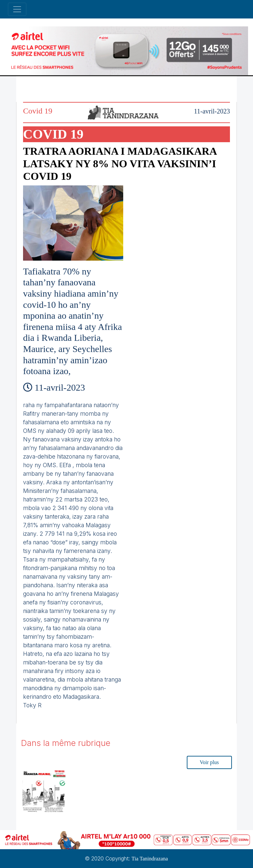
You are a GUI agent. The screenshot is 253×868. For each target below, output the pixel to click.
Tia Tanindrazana (150, 859)
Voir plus (209, 762)
